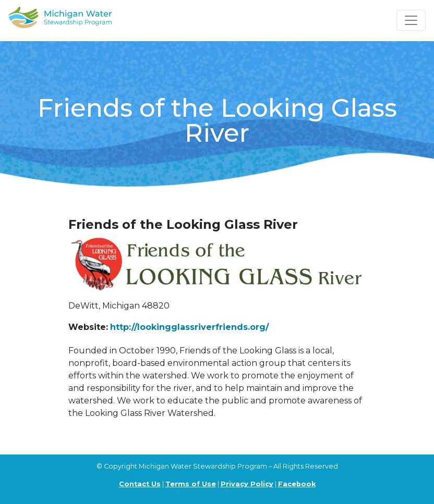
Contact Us (140, 484)
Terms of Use (191, 484)
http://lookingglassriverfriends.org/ (189, 327)
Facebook (297, 484)
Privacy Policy (247, 484)
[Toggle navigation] (411, 20)
